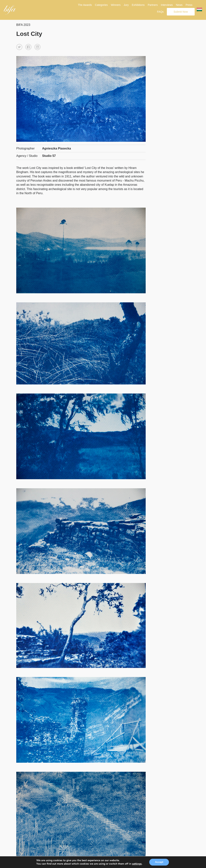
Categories (101, 5)
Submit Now (181, 12)
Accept (159, 862)
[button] (19, 47)
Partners (153, 5)
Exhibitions (138, 5)
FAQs (160, 12)
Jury (126, 5)
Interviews (167, 5)
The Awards (85, 5)
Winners (116, 5)
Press (189, 5)
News (179, 5)
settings (137, 864)
